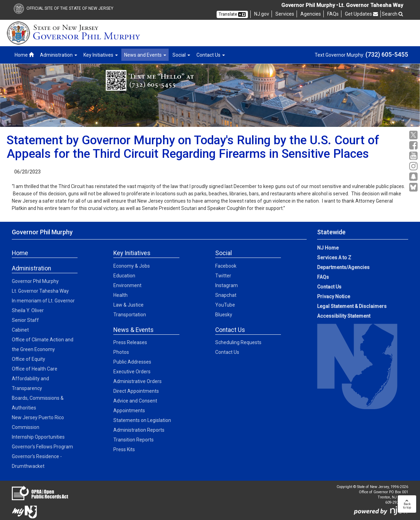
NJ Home (328, 248)
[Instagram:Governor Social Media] (414, 166)
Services (285, 14)
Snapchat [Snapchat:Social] (226, 295)
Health (120, 295)
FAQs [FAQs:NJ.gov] (323, 277)
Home (24, 55)
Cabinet (20, 330)
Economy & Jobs (132, 266)
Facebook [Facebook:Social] (226, 266)
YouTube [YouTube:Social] (225, 305)
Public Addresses (132, 362)
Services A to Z (334, 258)
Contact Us (227, 352)
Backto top (407, 504)
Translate (232, 14)
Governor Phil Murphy (35, 281)
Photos (121, 352)
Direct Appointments (136, 391)
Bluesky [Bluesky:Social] (224, 315)
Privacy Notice (334, 296)
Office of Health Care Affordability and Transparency (35, 379)
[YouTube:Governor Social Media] (414, 156)
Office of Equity (29, 359)
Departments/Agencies (343, 267)
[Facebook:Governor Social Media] (414, 145)
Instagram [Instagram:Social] (227, 285)
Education (124, 276)
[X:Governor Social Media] (414, 135)
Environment (127, 285)
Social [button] (181, 55)
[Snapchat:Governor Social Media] (414, 177)
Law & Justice (128, 305)
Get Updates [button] (361, 14)
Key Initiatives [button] (101, 55)
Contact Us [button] (211, 55)
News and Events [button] (145, 55)
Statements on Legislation (142, 420)
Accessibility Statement (344, 316)
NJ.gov (262, 14)
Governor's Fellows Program (42, 447)
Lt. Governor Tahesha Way (371, 5)
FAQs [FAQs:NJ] (333, 14)
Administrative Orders (138, 381)
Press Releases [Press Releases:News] (130, 342)
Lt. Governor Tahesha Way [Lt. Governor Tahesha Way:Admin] (40, 291)
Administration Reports (139, 430)
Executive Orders (132, 372)
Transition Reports (134, 440)
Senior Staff (25, 320)
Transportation (130, 315)
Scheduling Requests (238, 342)
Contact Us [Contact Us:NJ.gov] (329, 287)
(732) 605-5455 (387, 54)
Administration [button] (59, 55)
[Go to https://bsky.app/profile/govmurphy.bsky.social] (414, 188)
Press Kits (124, 449)
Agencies (311, 14)
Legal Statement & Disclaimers (352, 306)
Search (392, 14)
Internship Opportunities (38, 437)
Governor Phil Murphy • (310, 5)
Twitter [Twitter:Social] (223, 276)
